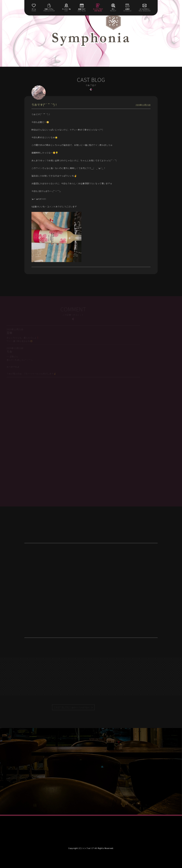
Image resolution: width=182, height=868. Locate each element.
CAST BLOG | (72, 707)
